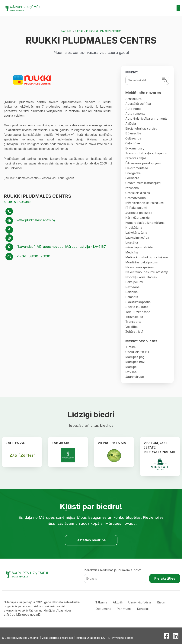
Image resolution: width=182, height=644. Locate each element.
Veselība (131, 327)
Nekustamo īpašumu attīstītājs (147, 272)
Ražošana (132, 287)
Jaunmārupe (135, 377)
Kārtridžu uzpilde (137, 218)
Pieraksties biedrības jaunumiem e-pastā (113, 570)
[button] (178, 8)
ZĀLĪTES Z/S (16, 443)
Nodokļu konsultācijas (141, 277)
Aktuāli (118, 602)
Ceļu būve (133, 143)
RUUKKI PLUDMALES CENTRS (104, 31)
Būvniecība (133, 133)
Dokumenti (104, 608)
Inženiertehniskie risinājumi (144, 203)
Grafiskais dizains (138, 193)
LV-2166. (131, 372)
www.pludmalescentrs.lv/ (37, 220)
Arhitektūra (133, 99)
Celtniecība (133, 138)
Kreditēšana (134, 228)
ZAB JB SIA (60, 443)
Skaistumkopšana (138, 302)
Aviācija (131, 124)
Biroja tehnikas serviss (141, 128)
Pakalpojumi (134, 282)
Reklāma (131, 292)
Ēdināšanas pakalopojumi (143, 163)
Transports (133, 322)
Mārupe (131, 367)
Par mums (124, 608)
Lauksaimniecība (137, 238)
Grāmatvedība (136, 198)
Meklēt (131, 72)
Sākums (65, 31)
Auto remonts (135, 114)
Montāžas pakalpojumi (141, 262)
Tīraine (131, 347)
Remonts (132, 297)
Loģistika (132, 242)
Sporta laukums (18, 202)
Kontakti (143, 608)
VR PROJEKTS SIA (112, 443)
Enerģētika (133, 173)
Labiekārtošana (136, 232)
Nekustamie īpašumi (140, 267)
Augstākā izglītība (138, 104)
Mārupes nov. (135, 362)
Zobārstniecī (134, 332)
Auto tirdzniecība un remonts (146, 118)
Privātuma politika (124, 638)
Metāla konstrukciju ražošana (147, 257)
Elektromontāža (137, 168)
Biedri (78, 31)
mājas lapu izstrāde (139, 247)
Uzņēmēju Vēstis (140, 602)
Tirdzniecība (134, 317)
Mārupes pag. (135, 357)
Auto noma (133, 109)
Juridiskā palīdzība (139, 213)
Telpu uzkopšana (138, 312)
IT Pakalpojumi (136, 208)
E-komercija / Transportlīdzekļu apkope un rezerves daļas (146, 153)
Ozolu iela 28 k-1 (137, 352)
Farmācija (132, 178)
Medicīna (132, 252)
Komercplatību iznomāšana (145, 223)
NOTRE (106, 638)
